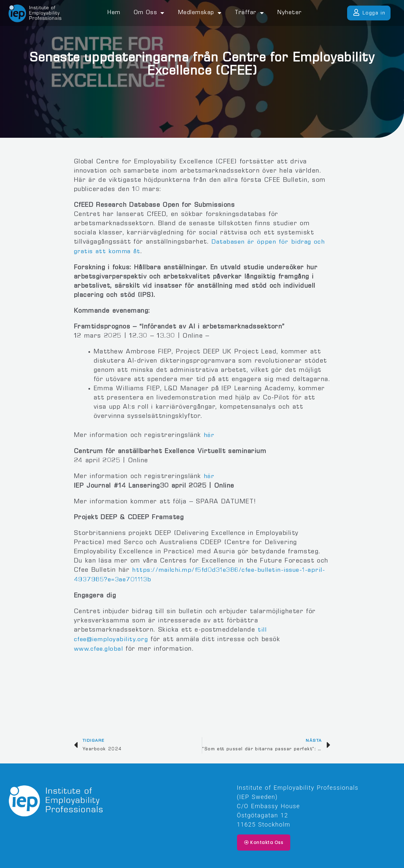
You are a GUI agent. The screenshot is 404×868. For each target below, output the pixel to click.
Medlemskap (200, 13)
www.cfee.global (100, 647)
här (209, 435)
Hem (114, 13)
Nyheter (290, 13)
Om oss (149, 13)
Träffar (249, 13)
